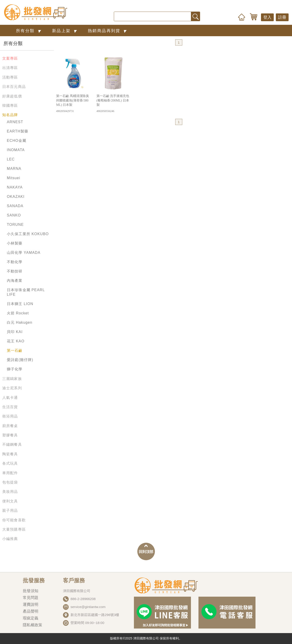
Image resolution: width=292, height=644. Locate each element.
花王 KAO (16, 341)
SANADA (15, 206)
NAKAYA (15, 187)
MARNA (14, 169)
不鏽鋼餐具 (12, 444)
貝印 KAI (15, 332)
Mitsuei (14, 178)
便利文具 (10, 501)
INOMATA (16, 150)
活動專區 (10, 77)
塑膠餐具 (10, 435)
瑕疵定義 (31, 618)
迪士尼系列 (12, 388)
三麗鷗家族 (12, 379)
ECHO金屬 (17, 141)
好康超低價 (12, 96)
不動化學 (15, 262)
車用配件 (10, 473)
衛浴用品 (10, 416)
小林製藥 (15, 243)
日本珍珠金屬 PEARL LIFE (26, 292)
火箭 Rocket (18, 313)
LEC (11, 159)
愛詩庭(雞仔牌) (20, 360)
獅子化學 (15, 369)
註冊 (282, 17)
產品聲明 (31, 611)
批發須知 (31, 591)
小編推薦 (10, 539)
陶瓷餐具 (10, 454)
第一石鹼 (15, 350)
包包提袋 (10, 482)
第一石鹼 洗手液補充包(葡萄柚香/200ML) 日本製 (114, 104)
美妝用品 (10, 492)
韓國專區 (10, 106)
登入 (267, 17)
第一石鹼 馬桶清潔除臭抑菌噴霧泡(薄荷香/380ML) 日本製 (73, 104)
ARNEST (15, 122)
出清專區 (10, 68)
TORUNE (15, 225)
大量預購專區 (14, 529)
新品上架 (65, 31)
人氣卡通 (10, 398)
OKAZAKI (16, 197)
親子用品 (10, 510)
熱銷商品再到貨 (108, 31)
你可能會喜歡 (14, 520)
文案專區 (10, 58)
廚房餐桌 (10, 426)
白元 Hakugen (20, 322)
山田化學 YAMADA (24, 253)
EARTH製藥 (18, 131)
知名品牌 (10, 115)
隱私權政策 (33, 625)
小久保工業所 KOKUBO (28, 234)
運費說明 (31, 605)
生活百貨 (10, 407)
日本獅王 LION (20, 304)
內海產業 (15, 281)
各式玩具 (10, 463)
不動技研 (15, 271)
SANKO (14, 215)
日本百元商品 (14, 87)
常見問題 (31, 598)
